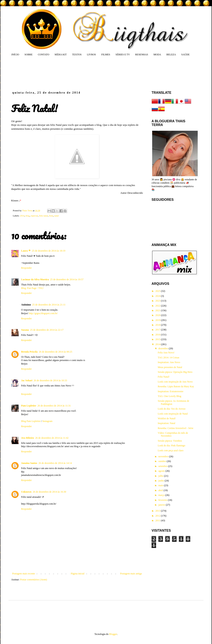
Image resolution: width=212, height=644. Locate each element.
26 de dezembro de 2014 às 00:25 (55, 352)
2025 (158, 291)
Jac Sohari (27, 380)
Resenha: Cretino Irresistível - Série (176, 428)
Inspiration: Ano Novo (169, 362)
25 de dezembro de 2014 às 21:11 (49, 305)
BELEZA (171, 55)
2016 (158, 335)
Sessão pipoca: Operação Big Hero (175, 372)
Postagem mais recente (24, 574)
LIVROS (91, 55)
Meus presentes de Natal (170, 367)
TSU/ (41, 288)
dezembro (164, 348)
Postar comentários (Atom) (34, 580)
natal (56, 216)
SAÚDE (185, 55)
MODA (157, 55)
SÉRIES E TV (123, 55)
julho (161, 476)
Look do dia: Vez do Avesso (172, 409)
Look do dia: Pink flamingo (172, 446)
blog (27, 216)
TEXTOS (77, 55)
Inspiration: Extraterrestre (171, 391)
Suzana (25, 330)
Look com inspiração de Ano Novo (175, 382)
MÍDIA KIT (61, 55)
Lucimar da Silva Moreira (35, 279)
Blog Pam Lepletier (31, 421)
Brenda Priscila (29, 352)
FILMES (106, 55)
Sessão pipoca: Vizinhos (170, 441)
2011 (158, 520)
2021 (158, 310)
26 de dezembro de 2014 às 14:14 (55, 463)
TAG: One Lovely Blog (169, 396)
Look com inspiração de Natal (173, 414)
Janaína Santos (29, 463)
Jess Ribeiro (28, 438)
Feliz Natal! (164, 377)
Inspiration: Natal (166, 423)
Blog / (24, 288)
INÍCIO (15, 55)
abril (161, 490)
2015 (158, 339)
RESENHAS (142, 55)
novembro (164, 456)
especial (34, 216)
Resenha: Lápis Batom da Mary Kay (176, 386)
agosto (162, 471)
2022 (158, 306)
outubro (163, 461)
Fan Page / (33, 288)
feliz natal (43, 216)
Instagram (47, 421)
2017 (158, 330)
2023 (158, 301)
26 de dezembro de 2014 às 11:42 (52, 438)
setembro (163, 466)
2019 (158, 320)
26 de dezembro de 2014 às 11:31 (54, 406)
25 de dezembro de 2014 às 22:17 (47, 330)
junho (161, 481)
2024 (158, 296)
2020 (158, 315)
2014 (22, 216)
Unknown (26, 492)
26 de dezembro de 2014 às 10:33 (50, 380)
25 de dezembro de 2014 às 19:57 (67, 279)
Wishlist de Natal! (167, 418)
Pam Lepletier (29, 406)
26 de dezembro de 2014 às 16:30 (49, 492)
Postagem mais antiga (131, 574)
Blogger (113, 634)
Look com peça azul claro (171, 450)
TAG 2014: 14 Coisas (169, 358)
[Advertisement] (90, 73)
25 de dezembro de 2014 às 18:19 (49, 251)
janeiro (162, 505)
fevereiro (163, 500)
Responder (26, 268)
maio (161, 485)
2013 (158, 511)
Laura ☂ (26, 251)
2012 (158, 516)
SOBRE (28, 55)
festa (51, 216)
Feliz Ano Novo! (166, 353)
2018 (158, 325)
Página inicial (78, 574)
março (162, 495)
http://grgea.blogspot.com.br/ (43, 313)
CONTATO (44, 55)
